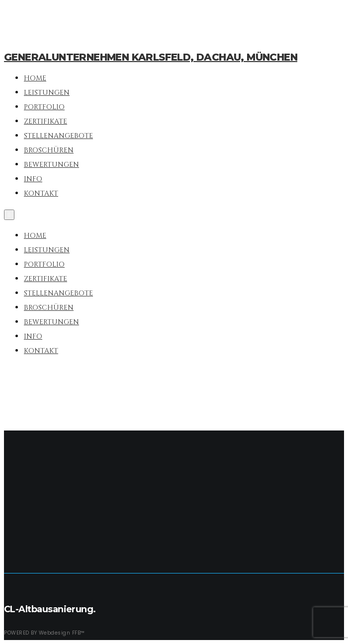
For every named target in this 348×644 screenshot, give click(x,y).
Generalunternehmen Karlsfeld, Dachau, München (151, 57)
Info (33, 336)
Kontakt (41, 351)
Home (35, 236)
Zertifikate (45, 279)
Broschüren (49, 308)
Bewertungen (51, 322)
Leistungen (47, 250)
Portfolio (44, 264)
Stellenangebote (58, 293)
